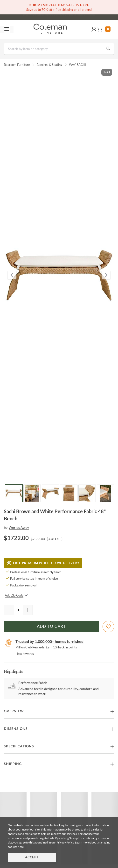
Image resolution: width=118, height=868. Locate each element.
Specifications (19, 746)
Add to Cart (51, 627)
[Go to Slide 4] (69, 493)
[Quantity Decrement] (9, 610)
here (21, 847)
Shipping (13, 764)
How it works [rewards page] (25, 654)
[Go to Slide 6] (105, 493)
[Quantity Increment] (28, 610)
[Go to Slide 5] (87, 493)
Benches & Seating (49, 65)
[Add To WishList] (108, 627)
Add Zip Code (16, 595)
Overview (14, 711)
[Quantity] (18, 610)
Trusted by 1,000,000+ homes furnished (49, 641)
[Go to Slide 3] (50, 493)
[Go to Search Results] (108, 49)
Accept (32, 858)
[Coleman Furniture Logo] (50, 29)
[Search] (59, 49)
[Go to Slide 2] (32, 493)
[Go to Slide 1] (14, 493)
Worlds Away (19, 527)
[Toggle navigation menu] (7, 29)
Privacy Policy (65, 842)
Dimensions (16, 729)
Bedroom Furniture (17, 65)
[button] (94, 29)
